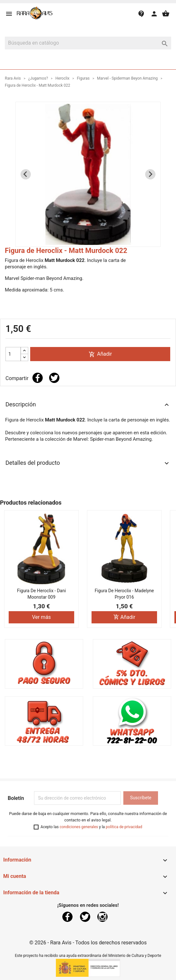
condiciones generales (79, 827)
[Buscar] (88, 43)
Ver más (42, 617)
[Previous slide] (26, 174)
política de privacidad (124, 827)
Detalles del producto (88, 463)
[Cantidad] (13, 354)
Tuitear (54, 378)
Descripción (88, 405)
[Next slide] (150, 174)
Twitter (85, 917)
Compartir (38, 378)
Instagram (102, 917)
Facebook (67, 917)
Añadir (100, 354)
